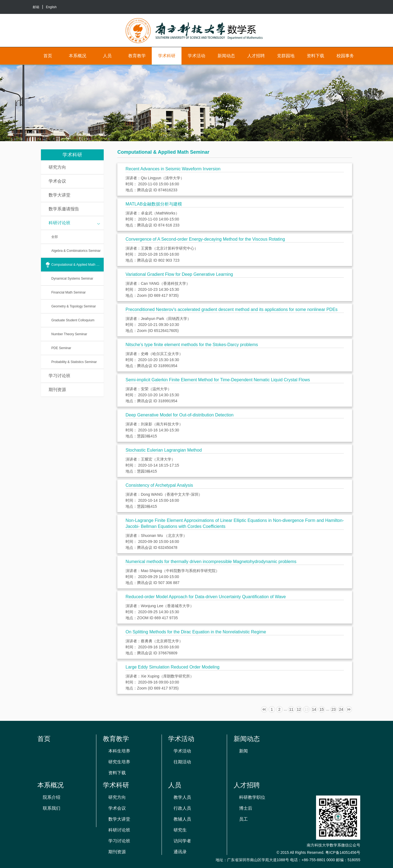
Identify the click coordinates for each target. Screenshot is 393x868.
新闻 (243, 751)
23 (334, 709)
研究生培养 (119, 762)
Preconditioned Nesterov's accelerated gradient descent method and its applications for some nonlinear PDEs (232, 309)
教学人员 (182, 797)
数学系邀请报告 (64, 209)
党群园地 (286, 56)
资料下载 (315, 56)
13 (306, 709)
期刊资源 (57, 390)
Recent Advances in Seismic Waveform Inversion (173, 169)
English (51, 7)
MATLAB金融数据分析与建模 (154, 204)
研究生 (180, 830)
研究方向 (57, 167)
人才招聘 (256, 56)
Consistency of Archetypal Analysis (159, 485)
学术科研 (167, 56)
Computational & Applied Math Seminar (78, 265)
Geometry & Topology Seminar (74, 306)
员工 (243, 819)
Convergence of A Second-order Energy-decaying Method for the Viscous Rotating (205, 239)
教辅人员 (182, 819)
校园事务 (345, 56)
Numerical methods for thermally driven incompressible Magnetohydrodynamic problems (211, 562)
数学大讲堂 (59, 195)
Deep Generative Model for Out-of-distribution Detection (180, 415)
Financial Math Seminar (69, 292)
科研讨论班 (74, 223)
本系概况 (78, 56)
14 (314, 709)
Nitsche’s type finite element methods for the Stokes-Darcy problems (192, 345)
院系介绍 (52, 797)
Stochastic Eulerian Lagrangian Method (164, 450)
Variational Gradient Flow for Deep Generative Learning (179, 274)
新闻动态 (226, 56)
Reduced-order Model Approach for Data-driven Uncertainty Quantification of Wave (206, 597)
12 (299, 709)
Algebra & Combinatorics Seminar (76, 251)
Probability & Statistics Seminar (74, 362)
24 (341, 709)
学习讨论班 (59, 376)
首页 (48, 56)
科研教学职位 (252, 797)
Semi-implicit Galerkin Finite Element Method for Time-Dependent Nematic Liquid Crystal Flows (218, 380)
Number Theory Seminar (69, 334)
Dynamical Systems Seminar (72, 279)
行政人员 (182, 808)
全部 (55, 237)
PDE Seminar (61, 348)
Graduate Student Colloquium (73, 320)
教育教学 (137, 56)
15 (322, 709)
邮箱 (36, 7)
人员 (107, 56)
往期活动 (182, 762)
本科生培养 (119, 751)
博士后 (246, 808)
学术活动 (196, 56)
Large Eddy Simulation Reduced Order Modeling (172, 667)
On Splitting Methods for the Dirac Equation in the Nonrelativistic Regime (196, 632)
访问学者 (182, 841)
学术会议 (57, 181)
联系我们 (52, 808)
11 (291, 709)
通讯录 (180, 852)
